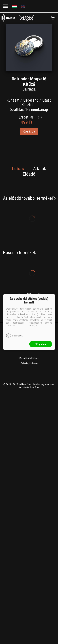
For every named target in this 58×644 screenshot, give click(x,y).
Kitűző (47, 100)
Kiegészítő (31, 100)
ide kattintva (23, 326)
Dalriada (29, 89)
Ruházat (13, 100)
